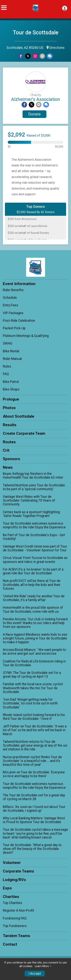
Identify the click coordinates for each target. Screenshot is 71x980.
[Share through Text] (50, 56)
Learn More (42, 966)
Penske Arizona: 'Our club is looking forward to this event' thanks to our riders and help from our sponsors (35, 623)
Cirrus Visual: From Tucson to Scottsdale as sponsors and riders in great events (35, 560)
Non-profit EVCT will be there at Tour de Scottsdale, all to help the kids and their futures (32, 585)
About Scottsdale (19, 416)
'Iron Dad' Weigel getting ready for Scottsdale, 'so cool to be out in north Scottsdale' (30, 703)
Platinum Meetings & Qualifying (26, 336)
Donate (34, 114)
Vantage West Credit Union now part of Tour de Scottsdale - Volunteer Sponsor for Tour (35, 548)
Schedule (10, 298)
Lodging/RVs (14, 880)
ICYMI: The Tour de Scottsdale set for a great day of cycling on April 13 (32, 675)
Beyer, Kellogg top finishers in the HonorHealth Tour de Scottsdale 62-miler (33, 476)
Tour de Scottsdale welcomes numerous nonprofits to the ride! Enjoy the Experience (34, 525)
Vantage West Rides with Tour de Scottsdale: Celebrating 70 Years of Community (29, 500)
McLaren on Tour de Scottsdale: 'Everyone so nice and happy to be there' (34, 774)
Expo (7, 888)
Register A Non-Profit (18, 910)
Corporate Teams (18, 871)
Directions (57, 48)
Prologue (11, 399)
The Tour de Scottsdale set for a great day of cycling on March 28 (34, 797)
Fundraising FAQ (15, 918)
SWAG (8, 343)
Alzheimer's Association (36, 99)
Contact (10, 944)
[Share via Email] (42, 56)
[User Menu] (65, 8)
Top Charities (12, 903)
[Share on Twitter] (28, 56)
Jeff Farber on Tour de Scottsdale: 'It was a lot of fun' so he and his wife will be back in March (35, 730)
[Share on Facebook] (21, 56)
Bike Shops (11, 389)
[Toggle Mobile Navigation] (4, 8)
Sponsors (11, 459)
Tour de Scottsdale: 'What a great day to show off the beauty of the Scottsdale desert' (32, 849)
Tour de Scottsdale (36, 32)
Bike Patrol (11, 382)
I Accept (35, 974)
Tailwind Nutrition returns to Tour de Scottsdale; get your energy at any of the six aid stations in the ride (35, 745)
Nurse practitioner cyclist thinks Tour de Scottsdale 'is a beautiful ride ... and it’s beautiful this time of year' (32, 761)
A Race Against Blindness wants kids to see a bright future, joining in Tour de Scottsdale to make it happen (35, 638)
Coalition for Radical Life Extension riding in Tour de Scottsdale (34, 663)
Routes (9, 442)
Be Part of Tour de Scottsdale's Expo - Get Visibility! (34, 537)
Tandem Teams (16, 936)
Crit (6, 450)
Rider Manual (12, 359)
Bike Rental (11, 351)
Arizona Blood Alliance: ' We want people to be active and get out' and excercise (34, 652)
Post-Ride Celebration (19, 321)
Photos (9, 408)
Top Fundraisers (15, 926)
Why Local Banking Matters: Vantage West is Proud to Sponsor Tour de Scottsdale (34, 820)
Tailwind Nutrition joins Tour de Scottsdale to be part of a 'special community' (34, 487)
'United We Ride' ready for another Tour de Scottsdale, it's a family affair (34, 598)
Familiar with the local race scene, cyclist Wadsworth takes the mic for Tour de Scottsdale (33, 688)
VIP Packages (13, 313)
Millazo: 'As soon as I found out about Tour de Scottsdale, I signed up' (34, 809)
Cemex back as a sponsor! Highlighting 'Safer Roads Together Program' (31, 514)
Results (10, 425)
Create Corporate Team (24, 433)
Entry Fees (11, 305)
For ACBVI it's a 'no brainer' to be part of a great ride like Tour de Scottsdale (33, 571)
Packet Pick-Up (14, 328)
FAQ (6, 374)
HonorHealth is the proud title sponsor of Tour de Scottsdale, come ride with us (33, 609)
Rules (7, 366)
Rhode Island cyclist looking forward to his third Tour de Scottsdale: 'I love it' (34, 717)
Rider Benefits (13, 290)
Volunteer (12, 863)
